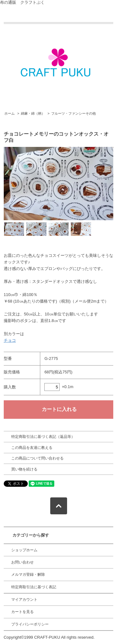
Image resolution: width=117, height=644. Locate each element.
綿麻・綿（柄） (33, 113)
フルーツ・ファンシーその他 (73, 113)
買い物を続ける (24, 469)
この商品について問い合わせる (37, 458)
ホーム (10, 113)
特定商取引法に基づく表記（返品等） (43, 437)
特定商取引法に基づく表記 (34, 587)
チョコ (10, 340)
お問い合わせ (22, 562)
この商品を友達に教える (32, 448)
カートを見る (22, 612)
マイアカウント (24, 600)
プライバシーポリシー (30, 624)
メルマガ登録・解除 (28, 574)
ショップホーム (24, 550)
